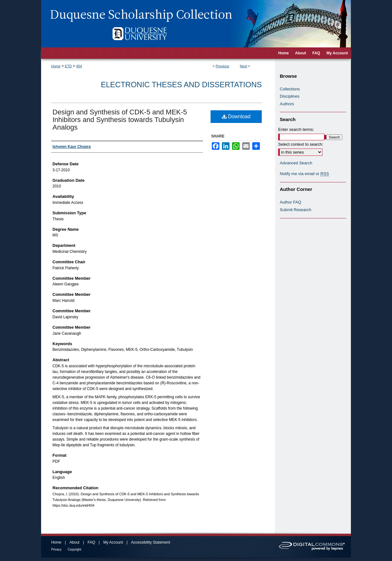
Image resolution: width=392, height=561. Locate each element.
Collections (290, 89)
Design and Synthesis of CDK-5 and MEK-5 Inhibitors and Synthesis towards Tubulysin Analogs (120, 120)
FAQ (91, 542)
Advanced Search (296, 163)
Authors (287, 104)
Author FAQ (291, 202)
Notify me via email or (304, 174)
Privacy (56, 549)
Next (244, 66)
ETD (68, 66)
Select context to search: (301, 144)
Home (56, 66)
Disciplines (290, 96)
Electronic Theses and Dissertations (181, 85)
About (74, 542)
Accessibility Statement (151, 542)
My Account (113, 542)
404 (79, 66)
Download (236, 116)
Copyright (74, 549)
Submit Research (296, 210)
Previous (222, 66)
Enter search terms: (296, 129)
